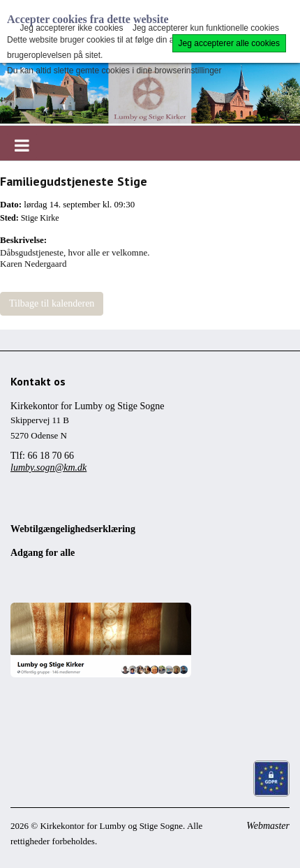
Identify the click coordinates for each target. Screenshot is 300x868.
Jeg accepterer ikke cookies (71, 28)
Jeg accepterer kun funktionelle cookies (206, 28)
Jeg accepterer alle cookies (229, 43)
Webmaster (268, 826)
